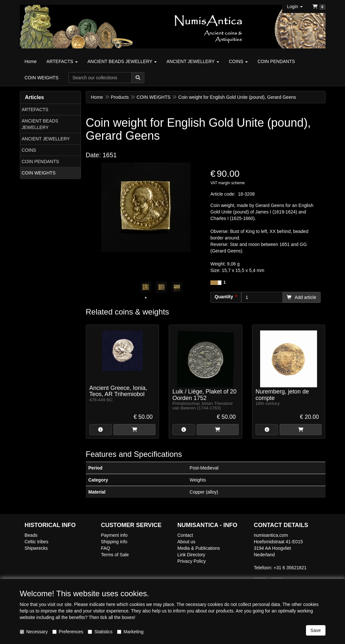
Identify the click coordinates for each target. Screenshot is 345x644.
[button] (295, 6)
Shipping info (114, 542)
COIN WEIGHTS (39, 173)
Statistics (100, 632)
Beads (31, 535)
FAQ (106, 548)
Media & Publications (199, 548)
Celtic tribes (37, 542)
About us (186, 542)
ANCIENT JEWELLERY (46, 139)
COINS (29, 150)
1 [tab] (146, 298)
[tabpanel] (146, 287)
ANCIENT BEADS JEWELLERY (40, 124)
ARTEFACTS (35, 109)
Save (316, 630)
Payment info (114, 535)
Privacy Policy (192, 561)
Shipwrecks (36, 548)
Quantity (224, 297)
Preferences (68, 632)
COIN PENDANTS (40, 161)
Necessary (34, 632)
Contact (185, 535)
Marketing (130, 632)
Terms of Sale (115, 555)
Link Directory (192, 555)
